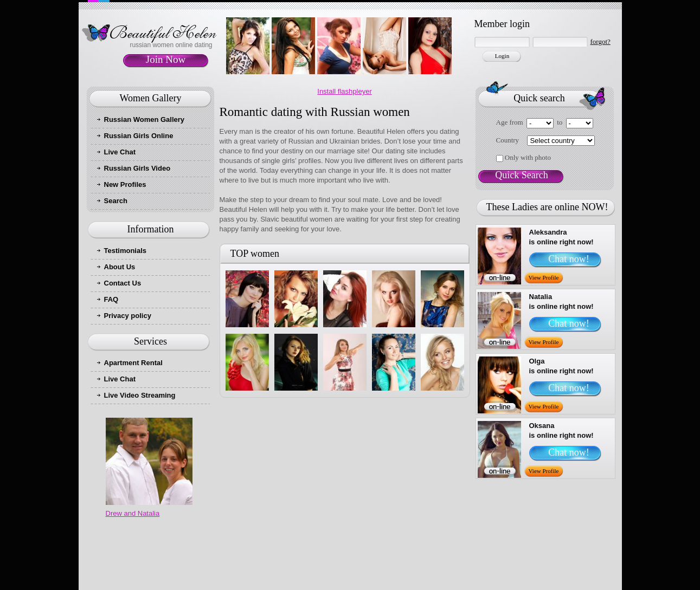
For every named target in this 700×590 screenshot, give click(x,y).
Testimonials (126, 251)
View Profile (544, 277)
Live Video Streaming (140, 395)
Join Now (166, 59)
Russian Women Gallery (145, 119)
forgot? (601, 41)
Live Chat (120, 152)
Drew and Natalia (133, 513)
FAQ (111, 299)
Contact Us (123, 283)
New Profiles (125, 184)
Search (116, 201)
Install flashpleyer (344, 91)
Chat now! (569, 259)
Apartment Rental (133, 363)
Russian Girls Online (139, 136)
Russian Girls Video (137, 168)
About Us (120, 267)
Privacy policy (128, 316)
